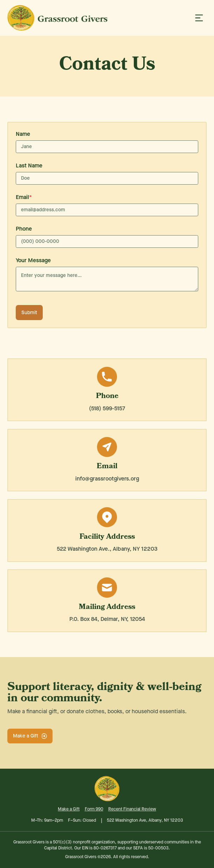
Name (23, 134)
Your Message (33, 260)
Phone (24, 229)
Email (24, 197)
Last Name (29, 165)
